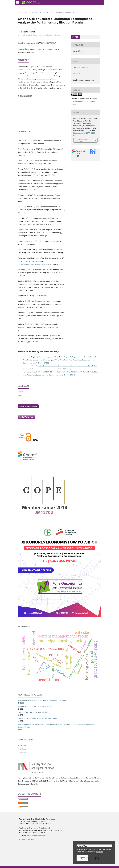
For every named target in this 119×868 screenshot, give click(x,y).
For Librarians (23, 753)
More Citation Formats (82, 140)
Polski (20, 395)
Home (20, 12)
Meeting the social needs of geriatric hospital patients (38, 718)
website (47, 828)
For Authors (22, 749)
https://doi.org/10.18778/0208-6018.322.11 (39, 43)
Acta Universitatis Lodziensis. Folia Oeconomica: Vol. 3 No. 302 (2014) (49, 375)
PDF (76, 37)
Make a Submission (28, 406)
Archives (29, 12)
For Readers (22, 745)
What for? (99, 852)
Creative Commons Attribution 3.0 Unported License (84, 101)
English (21, 392)
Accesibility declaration (28, 839)
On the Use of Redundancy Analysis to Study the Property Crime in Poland (65, 366)
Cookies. (82, 846)
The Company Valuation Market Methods (33, 712)
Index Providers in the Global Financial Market (35, 706)
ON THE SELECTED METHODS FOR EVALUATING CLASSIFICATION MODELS (68, 372)
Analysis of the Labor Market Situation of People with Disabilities (42, 700)
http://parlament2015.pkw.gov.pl (33, 264)
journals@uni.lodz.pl (40, 835)
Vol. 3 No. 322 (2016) (42, 12)
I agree (82, 858)
